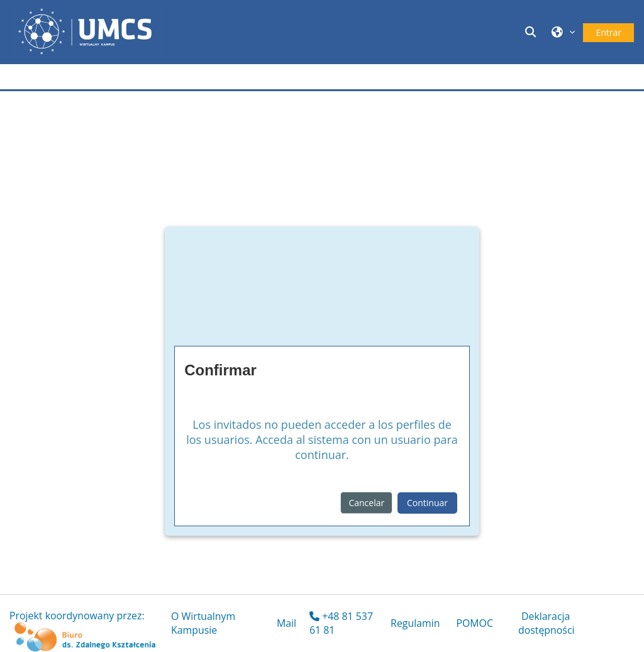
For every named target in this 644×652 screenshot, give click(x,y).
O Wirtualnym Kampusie (203, 623)
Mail (286, 623)
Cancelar (366, 503)
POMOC (475, 623)
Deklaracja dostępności (547, 623)
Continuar (427, 503)
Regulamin (415, 623)
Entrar (608, 32)
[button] (532, 32)
